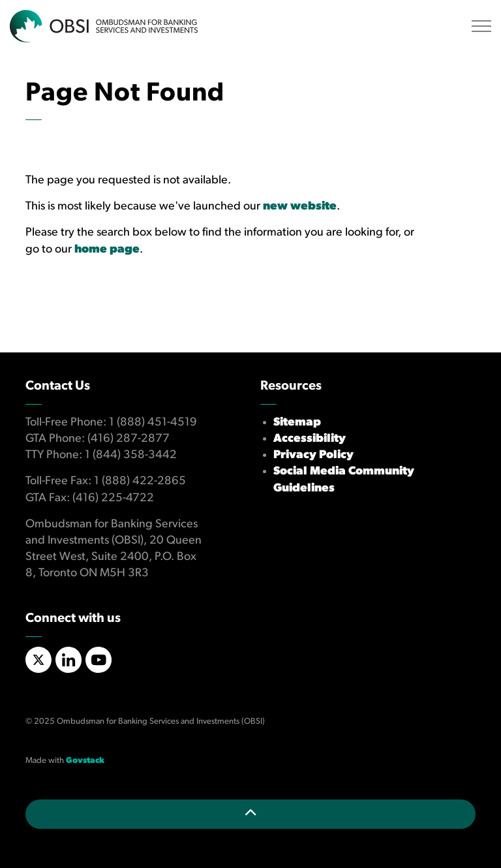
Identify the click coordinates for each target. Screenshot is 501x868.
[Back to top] (250, 814)
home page (107, 250)
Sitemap (297, 423)
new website (300, 207)
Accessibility (310, 439)
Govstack (85, 761)
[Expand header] (481, 26)
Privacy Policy (313, 455)
